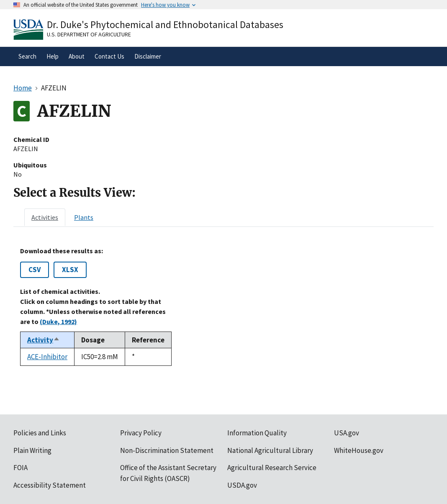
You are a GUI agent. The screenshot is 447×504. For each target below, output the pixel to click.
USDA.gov (242, 485)
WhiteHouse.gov (359, 450)
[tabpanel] (223, 306)
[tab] (45, 217)
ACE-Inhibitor (47, 357)
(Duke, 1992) (58, 321)
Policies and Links (40, 433)
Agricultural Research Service (272, 468)
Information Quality (257, 433)
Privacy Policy (141, 433)
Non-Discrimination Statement (167, 450)
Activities (45, 217)
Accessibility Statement (50, 485)
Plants (84, 217)
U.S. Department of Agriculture (89, 34)
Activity (44, 340)
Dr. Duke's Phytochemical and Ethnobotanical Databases (165, 24)
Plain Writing (32, 450)
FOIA (21, 468)
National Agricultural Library (270, 450)
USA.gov (347, 433)
